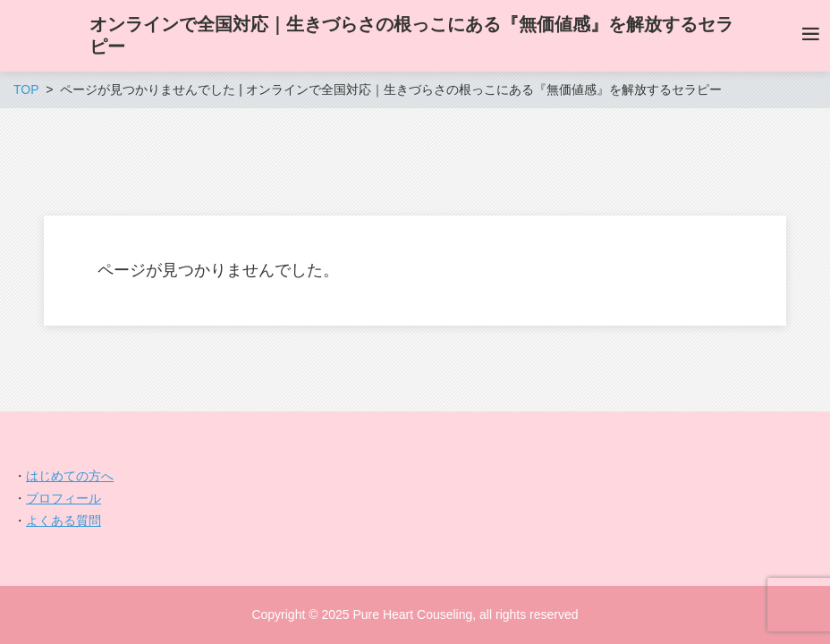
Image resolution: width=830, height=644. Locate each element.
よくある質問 (64, 521)
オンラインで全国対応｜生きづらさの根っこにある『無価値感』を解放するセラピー (411, 35)
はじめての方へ (70, 476)
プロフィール (64, 498)
